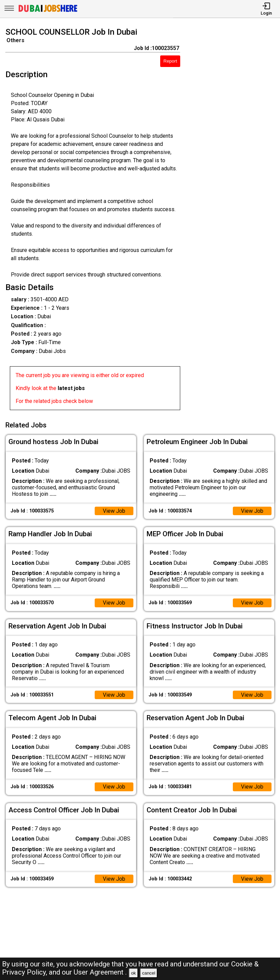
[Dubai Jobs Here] (48, 11)
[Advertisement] (234, 220)
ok (133, 973)
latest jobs (71, 388)
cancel (149, 973)
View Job (114, 511)
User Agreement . (100, 972)
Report (170, 61)
